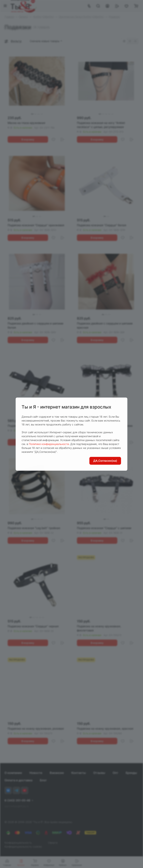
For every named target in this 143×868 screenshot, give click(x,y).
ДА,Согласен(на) (105, 461)
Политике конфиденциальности (49, 444)
